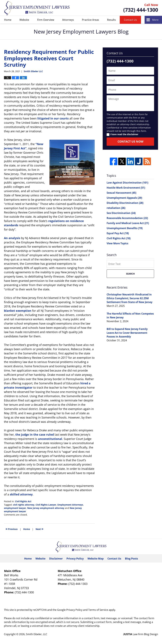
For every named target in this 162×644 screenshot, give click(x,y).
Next (39, 529)
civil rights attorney (24, 505)
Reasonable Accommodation (127, 218)
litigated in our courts (53, 118)
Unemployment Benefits (125, 228)
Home (8, 20)
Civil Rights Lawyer (46, 505)
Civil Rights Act (23, 501)
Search (130, 274)
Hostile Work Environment (126, 188)
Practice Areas (90, 20)
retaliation (116, 208)
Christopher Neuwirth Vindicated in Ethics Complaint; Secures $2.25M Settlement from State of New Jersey (129, 298)
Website (24, 20)
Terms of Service (98, 610)
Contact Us (130, 20)
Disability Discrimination (125, 203)
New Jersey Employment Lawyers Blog (37, 8)
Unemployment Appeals (124, 198)
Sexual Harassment (121, 193)
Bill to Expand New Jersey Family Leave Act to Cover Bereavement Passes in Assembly (127, 333)
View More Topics (117, 243)
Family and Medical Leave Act (128, 223)
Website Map (96, 559)
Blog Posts (131, 559)
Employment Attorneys (70, 505)
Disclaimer (56, 559)
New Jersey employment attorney (46, 508)
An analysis (12, 238)
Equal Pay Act (118, 233)
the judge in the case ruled (35, 435)
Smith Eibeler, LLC (37, 634)
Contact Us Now (130, 141)
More (155, 20)
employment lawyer (15, 508)
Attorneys (68, 20)
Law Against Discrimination (127, 183)
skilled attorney (21, 494)
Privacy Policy (75, 559)
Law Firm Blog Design (141, 634)
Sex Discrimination (121, 213)
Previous (12, 529)
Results (111, 20)
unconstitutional (50, 439)
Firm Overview (46, 20)
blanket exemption (18, 311)
